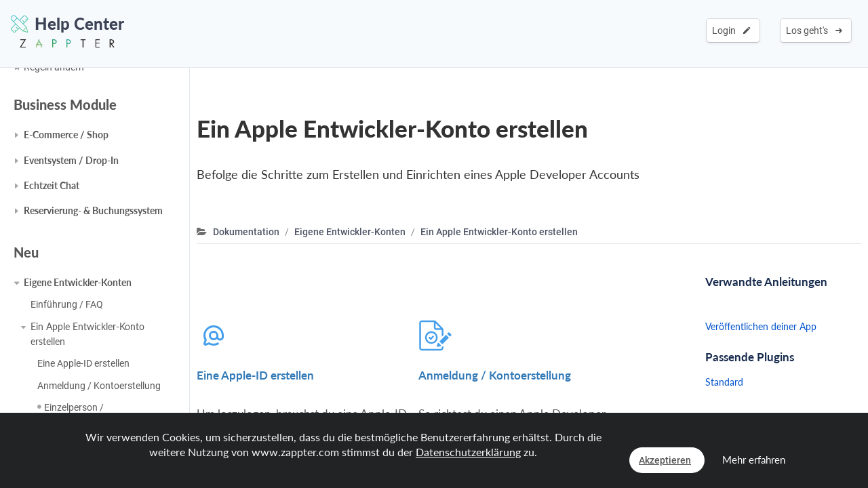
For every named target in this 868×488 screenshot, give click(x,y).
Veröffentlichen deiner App (761, 326)
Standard (724, 382)
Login (731, 30)
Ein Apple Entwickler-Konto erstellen (87, 334)
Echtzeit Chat (52, 185)
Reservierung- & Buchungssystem (93, 210)
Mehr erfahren (754, 460)
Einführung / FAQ (67, 304)
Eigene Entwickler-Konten (78, 282)
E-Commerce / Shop (66, 135)
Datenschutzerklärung (468, 452)
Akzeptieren (665, 460)
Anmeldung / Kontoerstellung (99, 386)
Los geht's (814, 30)
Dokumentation (246, 232)
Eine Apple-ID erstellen (83, 363)
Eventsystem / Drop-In (71, 160)
